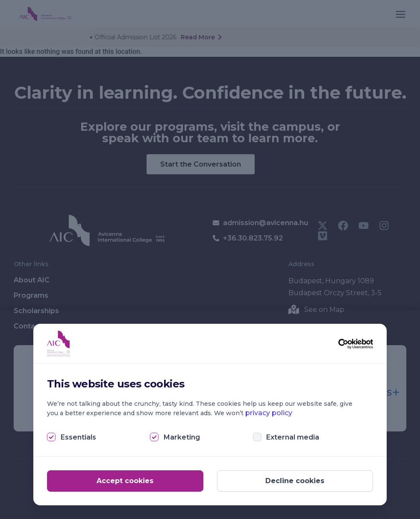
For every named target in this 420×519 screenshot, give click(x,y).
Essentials (78, 437)
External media (293, 437)
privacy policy (269, 413)
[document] (210, 259)
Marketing (182, 437)
